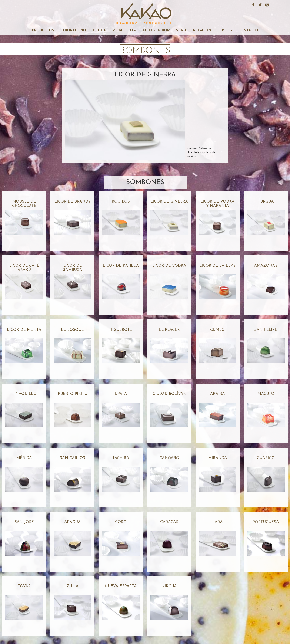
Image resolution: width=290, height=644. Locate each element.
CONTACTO (248, 30)
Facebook (253, 4)
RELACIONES (204, 30)
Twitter (260, 4)
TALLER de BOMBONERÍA (164, 30)
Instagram (266, 4)
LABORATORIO (73, 30)
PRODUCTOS (43, 30)
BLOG (227, 30)
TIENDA (99, 30)
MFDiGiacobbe (124, 30)
